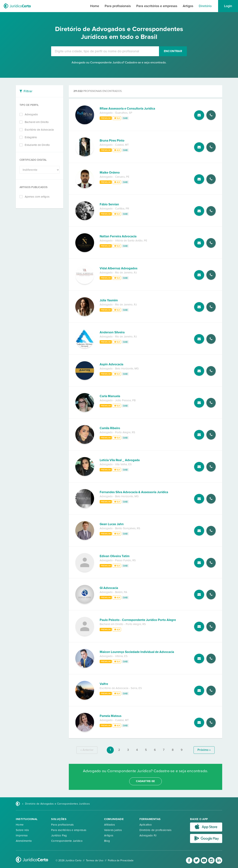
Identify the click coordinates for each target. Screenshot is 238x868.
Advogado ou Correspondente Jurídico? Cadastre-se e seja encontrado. (119, 63)
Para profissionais (118, 6)
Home (95, 6)
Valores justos (113, 830)
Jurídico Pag (59, 835)
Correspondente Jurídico (67, 841)
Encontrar (173, 51)
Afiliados (110, 825)
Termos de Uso (95, 860)
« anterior (87, 750)
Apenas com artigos (37, 197)
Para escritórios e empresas (157, 6)
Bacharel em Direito (37, 122)
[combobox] (105, 51)
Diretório (205, 6)
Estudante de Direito (37, 145)
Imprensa (22, 835)
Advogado (31, 114)
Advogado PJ (148, 835)
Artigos (188, 6)
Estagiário (31, 137)
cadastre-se (145, 781)
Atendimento (24, 841)
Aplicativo (146, 825)
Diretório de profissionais (155, 830)
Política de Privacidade (121, 860)
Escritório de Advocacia (39, 130)
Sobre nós (22, 830)
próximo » (204, 750)
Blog (107, 841)
